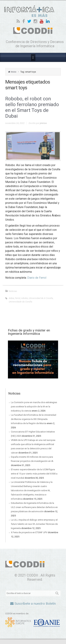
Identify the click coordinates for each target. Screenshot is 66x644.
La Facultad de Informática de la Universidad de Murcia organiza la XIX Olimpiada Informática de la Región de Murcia (34, 419)
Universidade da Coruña (21, 302)
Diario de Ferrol (37, 278)
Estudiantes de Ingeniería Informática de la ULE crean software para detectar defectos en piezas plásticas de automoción (34, 507)
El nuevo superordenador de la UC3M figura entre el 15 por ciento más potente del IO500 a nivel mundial (34, 474)
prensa (43, 123)
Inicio (14, 72)
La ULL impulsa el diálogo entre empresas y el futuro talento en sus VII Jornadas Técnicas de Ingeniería (34, 524)
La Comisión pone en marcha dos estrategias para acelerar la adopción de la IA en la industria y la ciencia (34, 407)
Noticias (13, 291)
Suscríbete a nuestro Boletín (33, 604)
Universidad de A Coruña (41, 298)
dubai (12, 298)
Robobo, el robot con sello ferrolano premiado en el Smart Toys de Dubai (32, 107)
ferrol (18, 298)
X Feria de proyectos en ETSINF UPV (29, 532)
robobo (25, 298)
